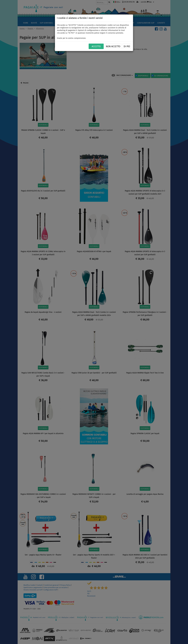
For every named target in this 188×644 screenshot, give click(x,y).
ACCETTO (96, 46)
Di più (127, 46)
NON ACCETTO (113, 46)
